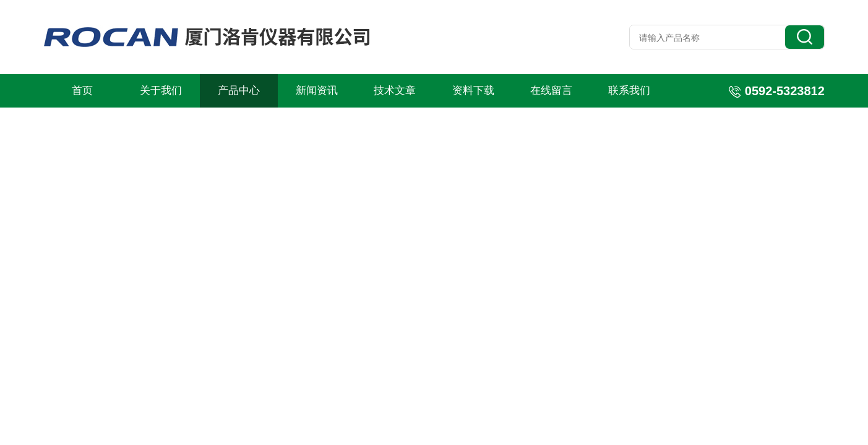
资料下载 (473, 91)
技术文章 (395, 91)
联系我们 (629, 91)
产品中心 (239, 91)
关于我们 (161, 91)
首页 (82, 91)
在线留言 (551, 91)
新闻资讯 (317, 91)
